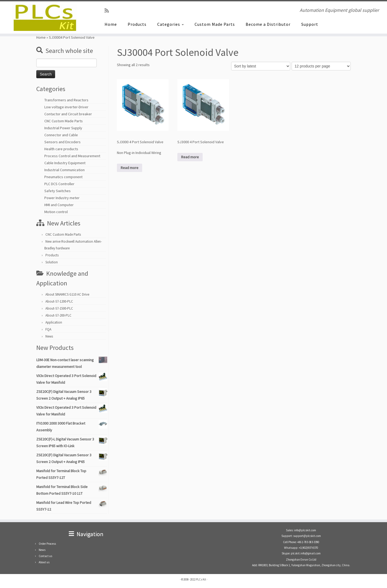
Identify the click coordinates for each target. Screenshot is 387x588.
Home (111, 24)
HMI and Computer (59, 205)
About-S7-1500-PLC (59, 308)
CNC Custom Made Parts (64, 121)
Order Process (47, 544)
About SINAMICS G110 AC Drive (67, 294)
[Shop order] (261, 66)
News (49, 336)
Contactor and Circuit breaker (68, 114)
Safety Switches (58, 191)
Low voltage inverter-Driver (66, 107)
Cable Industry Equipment (65, 163)
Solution (52, 262)
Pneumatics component (63, 177)
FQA (48, 329)
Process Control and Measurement (72, 156)
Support (310, 24)
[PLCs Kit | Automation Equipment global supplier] (45, 17)
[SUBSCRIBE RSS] (108, 11)
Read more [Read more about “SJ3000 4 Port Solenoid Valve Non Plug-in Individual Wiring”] (130, 168)
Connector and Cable (61, 135)
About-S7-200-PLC (58, 315)
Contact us (45, 556)
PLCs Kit (201, 579)
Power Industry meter (62, 198)
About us (44, 562)
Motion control (56, 212)
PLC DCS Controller (59, 184)
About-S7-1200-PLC (59, 301)
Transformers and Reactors (66, 100)
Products (137, 24)
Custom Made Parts (215, 24)
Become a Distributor (268, 24)
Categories (171, 24)
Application (54, 322)
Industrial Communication (64, 170)
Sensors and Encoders (62, 142)
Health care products (61, 149)
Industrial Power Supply (63, 128)
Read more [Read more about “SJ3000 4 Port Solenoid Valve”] (190, 157)
